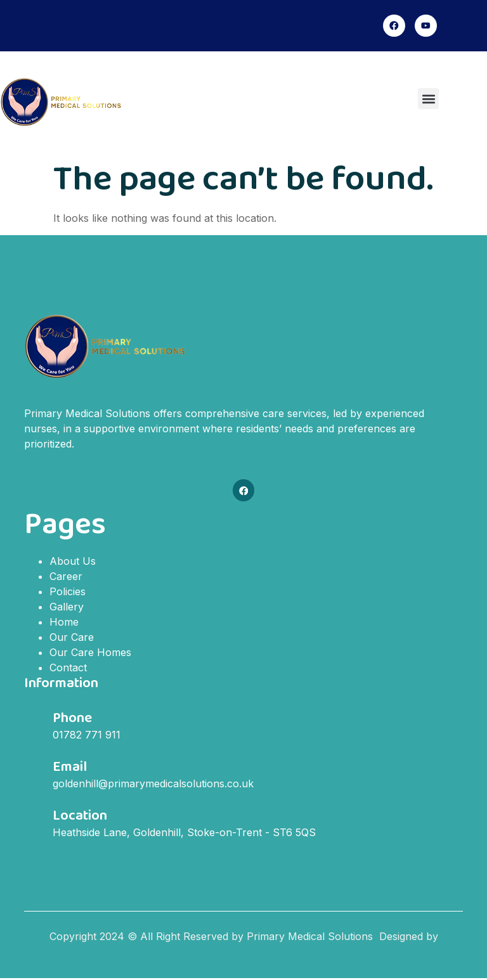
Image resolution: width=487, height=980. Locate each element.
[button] (428, 100)
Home (64, 623)
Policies (68, 593)
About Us (73, 562)
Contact (68, 669)
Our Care (72, 638)
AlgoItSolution (243, 953)
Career (66, 577)
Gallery (67, 608)
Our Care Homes (90, 654)
